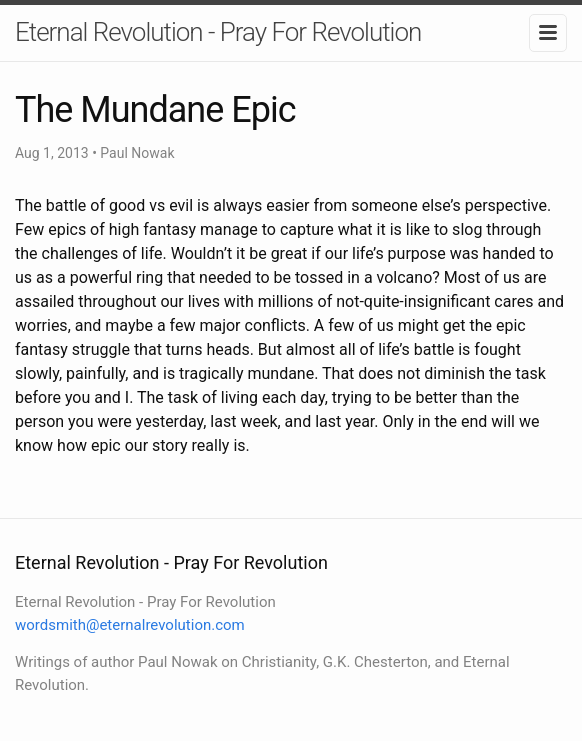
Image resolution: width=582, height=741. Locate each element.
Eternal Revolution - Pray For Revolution (218, 32)
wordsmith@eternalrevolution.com (130, 625)
